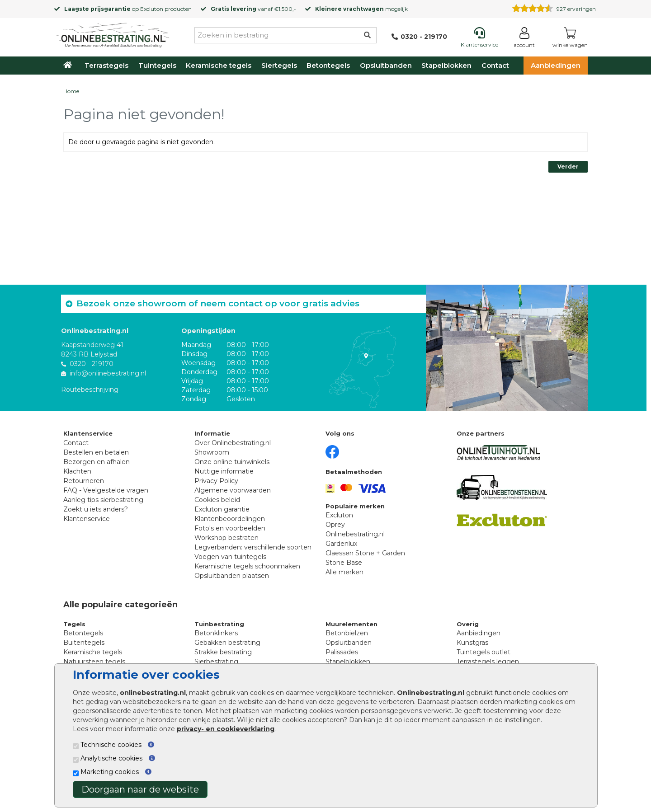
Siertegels (279, 65)
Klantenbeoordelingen (230, 519)
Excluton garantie (222, 509)
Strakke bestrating (223, 652)
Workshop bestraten (226, 538)
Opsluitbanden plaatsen (232, 576)
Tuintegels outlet (484, 652)
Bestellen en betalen (96, 452)
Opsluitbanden (386, 65)
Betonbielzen (347, 633)
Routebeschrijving (90, 390)
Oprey (335, 525)
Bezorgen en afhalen (97, 462)
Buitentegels (84, 643)
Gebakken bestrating (227, 643)
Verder (568, 167)
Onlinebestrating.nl (355, 534)
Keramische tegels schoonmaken (247, 566)
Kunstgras (472, 643)
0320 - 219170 (92, 364)
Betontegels (328, 65)
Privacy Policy (216, 481)
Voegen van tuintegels (230, 557)
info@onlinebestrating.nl (108, 373)
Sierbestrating (216, 662)
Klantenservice (87, 519)
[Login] (524, 39)
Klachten (77, 471)
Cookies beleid (217, 500)
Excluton (152, 9)
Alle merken (344, 572)
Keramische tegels (219, 65)
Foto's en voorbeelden (230, 528)
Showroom (212, 452)
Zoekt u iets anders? (96, 509)
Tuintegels (157, 65)
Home (71, 91)
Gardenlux (341, 544)
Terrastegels (106, 65)
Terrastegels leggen (488, 662)
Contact (495, 65)
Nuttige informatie (224, 471)
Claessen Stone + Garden (365, 553)
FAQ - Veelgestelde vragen (106, 490)
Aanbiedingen (556, 65)
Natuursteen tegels (94, 662)
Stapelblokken (446, 65)
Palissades (342, 652)
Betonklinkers (216, 633)
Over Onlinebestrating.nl (233, 443)
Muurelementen (351, 624)
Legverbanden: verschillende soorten (253, 547)
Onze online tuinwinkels (232, 462)
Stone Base (344, 563)
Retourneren (84, 481)
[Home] (113, 33)
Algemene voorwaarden (233, 490)
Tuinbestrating (219, 624)
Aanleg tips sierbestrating (103, 500)
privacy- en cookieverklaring (226, 729)
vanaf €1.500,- (253, 9)
